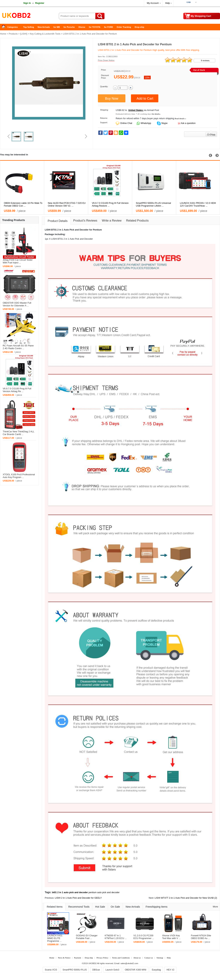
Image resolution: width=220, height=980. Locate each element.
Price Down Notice (106, 60)
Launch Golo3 (112, 970)
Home (5, 27)
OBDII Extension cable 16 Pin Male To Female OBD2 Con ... (23, 204)
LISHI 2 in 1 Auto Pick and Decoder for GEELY (78, 898)
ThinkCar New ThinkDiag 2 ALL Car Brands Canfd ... (19, 433)
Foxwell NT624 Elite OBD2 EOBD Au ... (201, 937)
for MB (57, 27)
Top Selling (29, 27)
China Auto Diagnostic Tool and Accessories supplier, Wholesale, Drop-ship (29, 16)
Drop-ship (140, 27)
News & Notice (64, 958)
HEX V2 (170, 970)
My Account (153, 3)
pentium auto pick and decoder (104, 892)
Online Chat (126, 123)
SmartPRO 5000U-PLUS (75, 970)
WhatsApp (146, 123)
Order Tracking (124, 27)
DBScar (96, 970)
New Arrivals (44, 27)
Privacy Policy (102, 958)
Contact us (149, 958)
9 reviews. (206, 61)
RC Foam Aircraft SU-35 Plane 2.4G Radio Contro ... (18, 347)
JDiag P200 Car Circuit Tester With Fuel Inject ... (18, 261)
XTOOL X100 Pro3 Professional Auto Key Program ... (19, 476)
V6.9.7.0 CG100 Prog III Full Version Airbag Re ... (17, 390)
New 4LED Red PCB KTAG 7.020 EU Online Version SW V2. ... (67, 204)
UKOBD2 (92, 963)
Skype (164, 123)
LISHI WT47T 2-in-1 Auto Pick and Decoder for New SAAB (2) (186, 898)
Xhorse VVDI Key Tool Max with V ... (171, 937)
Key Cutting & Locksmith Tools (45, 34)
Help (167, 3)
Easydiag (156, 970)
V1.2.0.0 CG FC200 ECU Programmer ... (144, 937)
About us (137, 958)
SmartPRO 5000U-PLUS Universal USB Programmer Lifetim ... (153, 204)
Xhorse (82, 27)
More (215, 907)
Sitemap (160, 958)
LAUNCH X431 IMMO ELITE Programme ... (55, 938)
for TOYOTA (95, 27)
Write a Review (112, 221)
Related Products (137, 221)
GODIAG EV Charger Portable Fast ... (87, 937)
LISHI (24, 34)
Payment (78, 958)
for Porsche (69, 27)
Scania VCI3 (51, 970)
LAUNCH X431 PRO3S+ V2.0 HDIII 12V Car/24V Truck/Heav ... (198, 204)
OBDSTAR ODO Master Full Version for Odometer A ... (17, 304)
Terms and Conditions (121, 958)
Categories (13, 27)
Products (13, 34)
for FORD (108, 27)
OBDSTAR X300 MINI (136, 970)
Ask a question (188, 123)
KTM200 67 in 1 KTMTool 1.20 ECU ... (116, 937)
